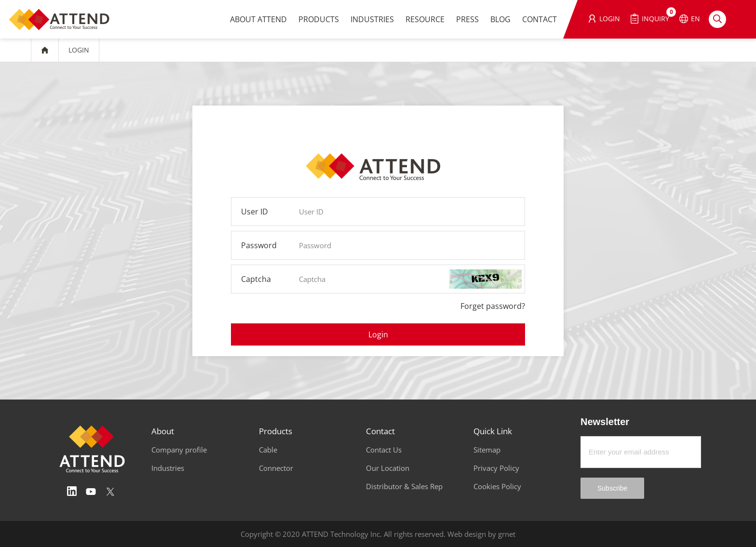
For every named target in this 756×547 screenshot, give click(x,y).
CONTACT (540, 19)
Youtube (91, 492)
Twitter (110, 492)
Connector (276, 468)
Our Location (388, 468)
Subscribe (612, 488)
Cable (268, 450)
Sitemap (487, 450)
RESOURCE (425, 19)
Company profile (179, 450)
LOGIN (79, 50)
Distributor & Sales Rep (404, 486)
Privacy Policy (496, 468)
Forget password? (493, 306)
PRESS (467, 19)
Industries (168, 468)
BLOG (500, 19)
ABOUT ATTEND (258, 19)
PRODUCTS (319, 19)
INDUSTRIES (372, 19)
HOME (45, 50)
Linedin (72, 492)
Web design (467, 534)
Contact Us (384, 450)
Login (378, 334)
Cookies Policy (497, 486)
